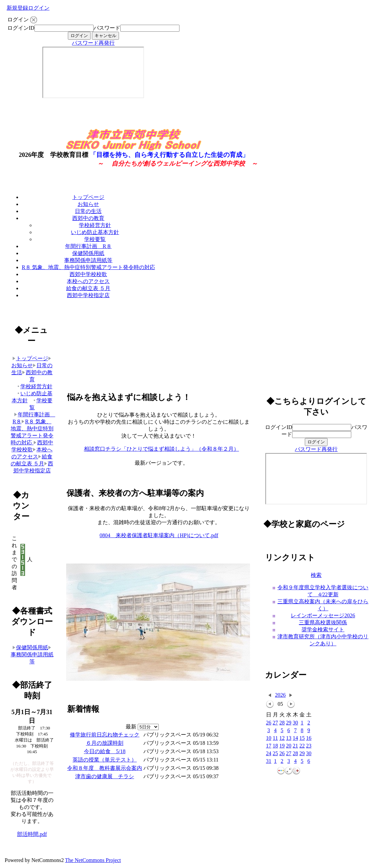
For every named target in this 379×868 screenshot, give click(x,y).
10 (269, 738)
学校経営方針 (95, 225)
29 (289, 723)
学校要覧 (95, 239)
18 (275, 746)
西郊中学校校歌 (88, 274)
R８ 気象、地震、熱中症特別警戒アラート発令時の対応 (88, 267)
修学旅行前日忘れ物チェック (105, 735)
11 (275, 738)
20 (289, 746)
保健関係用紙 (88, 253)
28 (282, 723)
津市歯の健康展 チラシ (105, 776)
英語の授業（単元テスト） (105, 760)
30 (295, 723)
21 (295, 746)
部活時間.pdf (32, 834)
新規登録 (17, 8)
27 (275, 723)
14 (295, 738)
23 (309, 746)
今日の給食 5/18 (105, 751)
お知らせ (88, 204)
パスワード (107, 28)
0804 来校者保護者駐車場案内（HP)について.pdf (159, 535)
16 (309, 738)
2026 (280, 695)
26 (269, 723)
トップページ (88, 197)
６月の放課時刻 (105, 743)
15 (302, 738)
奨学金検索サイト (323, 629)
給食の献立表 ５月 (88, 288)
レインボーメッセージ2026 (323, 615)
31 (269, 761)
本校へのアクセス (88, 281)
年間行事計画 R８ (88, 246)
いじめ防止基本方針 (95, 232)
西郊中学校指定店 (88, 295)
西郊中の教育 (88, 218)
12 (282, 738)
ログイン (39, 8)
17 (269, 746)
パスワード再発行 (93, 43)
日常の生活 (88, 211)
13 (289, 738)
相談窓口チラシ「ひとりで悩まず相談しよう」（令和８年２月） (161, 449)
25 (275, 754)
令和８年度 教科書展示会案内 (105, 768)
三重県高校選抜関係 (323, 622)
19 (282, 746)
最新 (142, 727)
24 (269, 754)
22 (302, 746)
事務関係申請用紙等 (88, 260)
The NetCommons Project (93, 860)
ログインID (21, 28)
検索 (316, 575)
